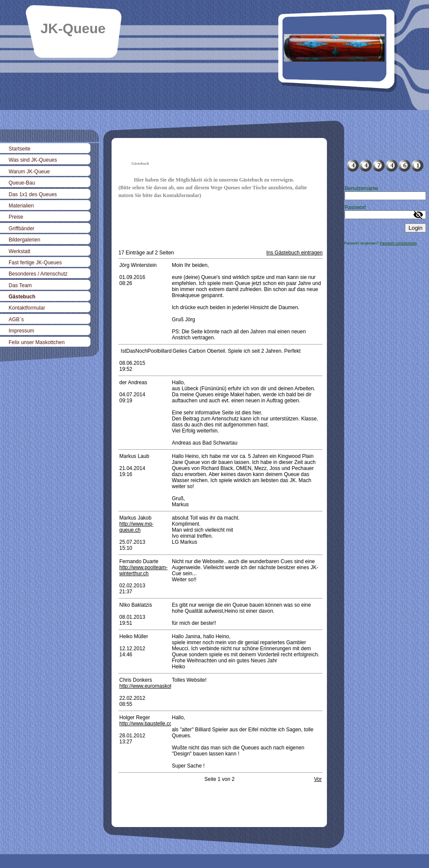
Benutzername (361, 188)
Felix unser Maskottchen (37, 342)
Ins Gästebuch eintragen (294, 253)
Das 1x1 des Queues (33, 194)
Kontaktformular (27, 308)
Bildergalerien (24, 240)
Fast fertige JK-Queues (35, 263)
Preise (16, 217)
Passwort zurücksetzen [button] (398, 243)
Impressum (21, 331)
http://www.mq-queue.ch (136, 527)
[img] (214, 55)
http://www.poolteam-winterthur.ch (143, 570)
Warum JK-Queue (29, 172)
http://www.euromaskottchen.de (155, 686)
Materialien (21, 206)
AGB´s (16, 320)
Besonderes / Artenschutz (38, 274)
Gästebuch (22, 297)
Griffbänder (22, 229)
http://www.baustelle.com (148, 724)
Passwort (355, 207)
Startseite (20, 149)
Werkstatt (19, 251)
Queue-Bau (22, 183)
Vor (318, 779)
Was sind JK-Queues (33, 160)
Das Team (20, 285)
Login (415, 228)
